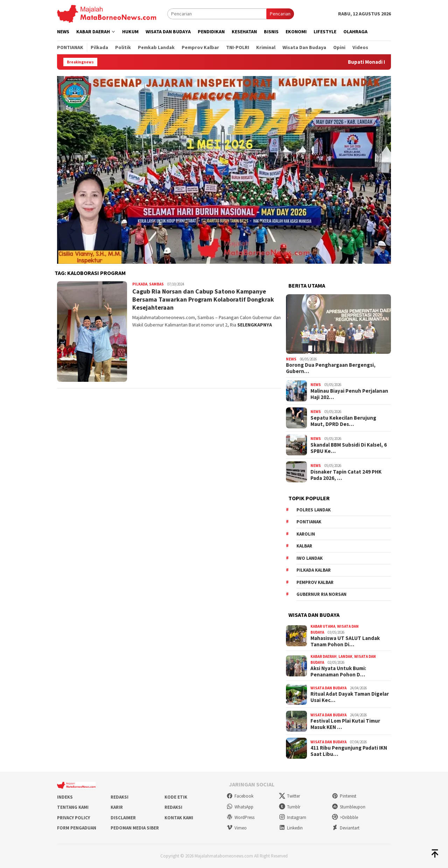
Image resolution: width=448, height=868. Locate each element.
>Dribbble (345, 817)
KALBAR (304, 546)
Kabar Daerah (324, 656)
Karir (117, 807)
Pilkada (140, 284)
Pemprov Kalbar (315, 582)
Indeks (65, 797)
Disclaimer (123, 818)
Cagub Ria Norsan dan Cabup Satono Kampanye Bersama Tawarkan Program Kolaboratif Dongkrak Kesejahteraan (203, 299)
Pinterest (344, 796)
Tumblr (290, 807)
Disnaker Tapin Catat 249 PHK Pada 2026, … (346, 475)
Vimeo (237, 828)
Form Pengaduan (77, 828)
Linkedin (291, 828)
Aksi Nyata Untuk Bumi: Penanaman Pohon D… (338, 671)
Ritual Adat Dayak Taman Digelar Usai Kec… (350, 697)
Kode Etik (176, 797)
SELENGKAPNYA (255, 325)
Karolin (306, 534)
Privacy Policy (73, 818)
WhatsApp (240, 807)
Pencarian (280, 14)
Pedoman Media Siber (135, 828)
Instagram (293, 817)
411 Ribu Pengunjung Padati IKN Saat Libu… (349, 751)
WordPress (240, 817)
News (291, 359)
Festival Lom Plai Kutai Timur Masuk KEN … (345, 724)
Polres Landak (314, 510)
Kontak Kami (179, 818)
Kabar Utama (323, 626)
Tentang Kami (73, 807)
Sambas (156, 284)
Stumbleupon (349, 807)
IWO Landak (310, 558)
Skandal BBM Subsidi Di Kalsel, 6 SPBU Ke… (349, 448)
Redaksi (120, 797)
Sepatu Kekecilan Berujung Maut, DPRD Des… (343, 421)
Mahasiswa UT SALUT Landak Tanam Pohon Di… (345, 641)
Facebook (240, 796)
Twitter (289, 796)
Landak (345, 656)
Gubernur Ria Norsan (321, 594)
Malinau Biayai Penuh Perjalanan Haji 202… (349, 394)
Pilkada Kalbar (314, 570)
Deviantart (346, 828)
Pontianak (309, 522)
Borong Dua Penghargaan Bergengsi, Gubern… (331, 368)
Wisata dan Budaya (328, 688)
